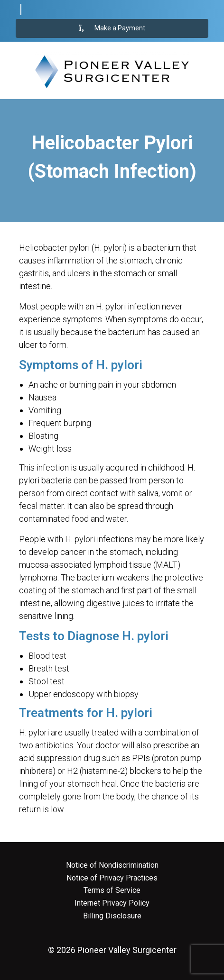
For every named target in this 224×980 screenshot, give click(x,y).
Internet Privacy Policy (112, 903)
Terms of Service (112, 890)
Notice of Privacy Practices (112, 878)
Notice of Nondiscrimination (112, 865)
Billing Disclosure (112, 916)
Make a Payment (112, 28)
